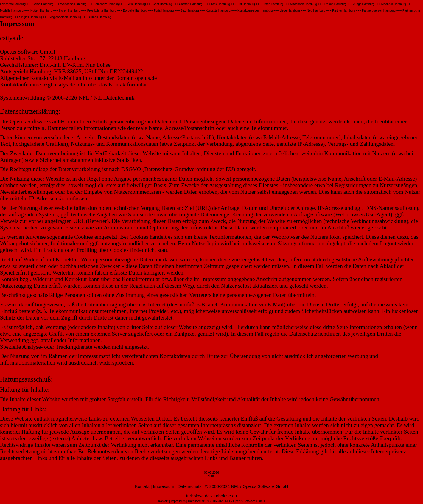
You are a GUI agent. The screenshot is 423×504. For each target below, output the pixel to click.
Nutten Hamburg (41, 11)
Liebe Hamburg (290, 11)
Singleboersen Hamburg (65, 17)
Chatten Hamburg (191, 4)
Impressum (164, 486)
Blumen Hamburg (99, 17)
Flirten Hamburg (273, 4)
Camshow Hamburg (107, 4)
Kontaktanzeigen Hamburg (255, 11)
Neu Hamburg (316, 11)
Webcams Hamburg (73, 4)
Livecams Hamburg (13, 4)
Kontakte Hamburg (218, 11)
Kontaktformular (127, 84)
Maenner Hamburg (394, 4)
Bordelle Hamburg (135, 11)
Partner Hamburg (344, 11)
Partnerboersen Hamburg (379, 11)
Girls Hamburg (136, 4)
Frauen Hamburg (335, 4)
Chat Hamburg (162, 4)
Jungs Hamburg (364, 4)
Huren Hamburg (70, 11)
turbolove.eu (225, 496)
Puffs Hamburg (164, 11)
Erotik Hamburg (220, 4)
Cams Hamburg (43, 4)
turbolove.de (198, 496)
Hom (211, 476)
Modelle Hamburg (12, 11)
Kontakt (142, 486)
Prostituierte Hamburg (102, 11)
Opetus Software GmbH (265, 486)
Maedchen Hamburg (304, 4)
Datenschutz (189, 486)
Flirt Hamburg (246, 4)
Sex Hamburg (190, 11)
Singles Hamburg (31, 17)
